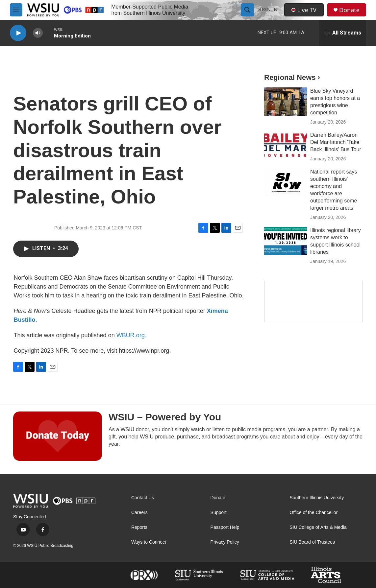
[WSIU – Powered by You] (58, 436)
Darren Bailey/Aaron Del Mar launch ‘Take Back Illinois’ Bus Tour (336, 142)
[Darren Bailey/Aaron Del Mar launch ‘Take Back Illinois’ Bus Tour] (286, 146)
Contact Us (143, 498)
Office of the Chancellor (313, 513)
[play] (18, 33)
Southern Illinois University (317, 498)
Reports (139, 527)
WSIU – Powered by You (165, 417)
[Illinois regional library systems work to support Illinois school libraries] (286, 241)
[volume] (38, 33)
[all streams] (343, 33)
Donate (349, 10)
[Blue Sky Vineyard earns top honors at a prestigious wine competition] (286, 102)
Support (219, 513)
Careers (139, 513)
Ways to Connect (149, 542)
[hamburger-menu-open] (16, 10)
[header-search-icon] (247, 10)
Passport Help (225, 527)
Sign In (268, 10)
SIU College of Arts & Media (318, 527)
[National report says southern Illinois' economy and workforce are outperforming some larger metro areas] (286, 182)
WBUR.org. (131, 335)
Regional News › (292, 77)
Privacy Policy (225, 542)
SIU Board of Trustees (312, 542)
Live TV (304, 10)
